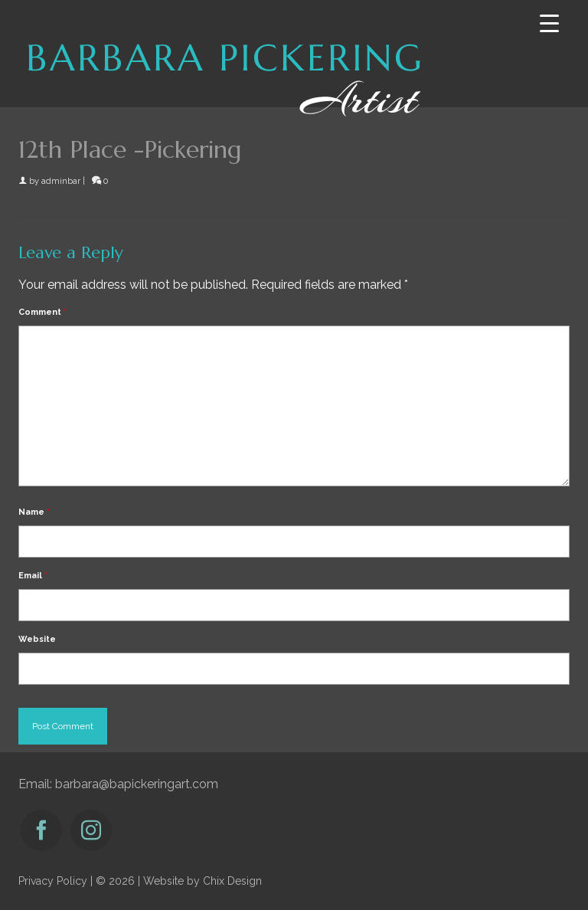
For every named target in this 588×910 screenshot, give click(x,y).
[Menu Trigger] (549, 23)
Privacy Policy (53, 881)
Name (34, 512)
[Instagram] (91, 830)
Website (37, 639)
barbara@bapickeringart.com (137, 784)
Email (33, 576)
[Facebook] (41, 830)
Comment (42, 312)
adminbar (61, 181)
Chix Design (232, 881)
